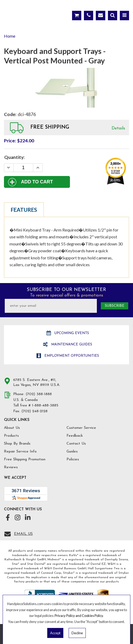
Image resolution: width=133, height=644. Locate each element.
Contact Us (76, 444)
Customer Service (81, 428)
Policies (73, 459)
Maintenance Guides (71, 344)
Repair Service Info (20, 452)
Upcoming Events (71, 333)
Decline (77, 633)
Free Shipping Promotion (25, 459)
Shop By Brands (17, 444)
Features (24, 210)
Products (11, 436)
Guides (72, 452)
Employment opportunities (71, 356)
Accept (55, 633)
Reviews (11, 467)
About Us (12, 428)
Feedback (75, 436)
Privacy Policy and (68, 616)
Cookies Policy (92, 616)
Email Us (23, 534)
